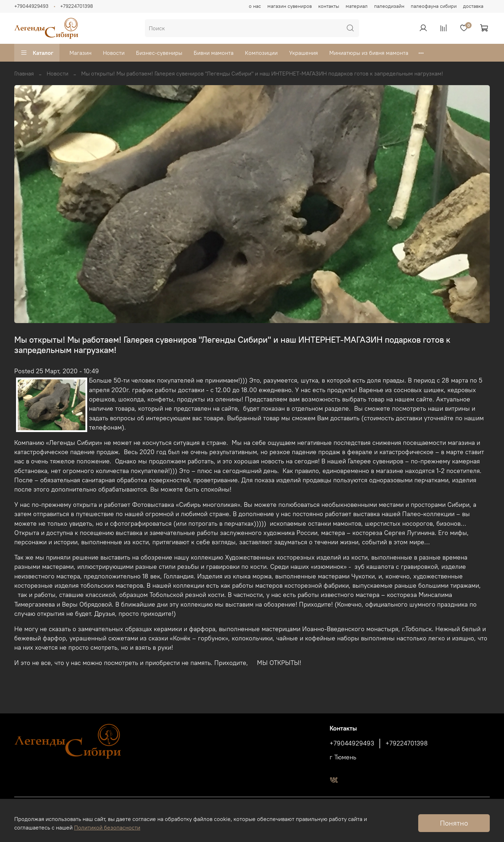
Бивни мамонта (214, 53)
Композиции (261, 53)
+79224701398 (77, 6)
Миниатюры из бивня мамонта (369, 53)
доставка (473, 6)
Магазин (80, 53)
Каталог (37, 53)
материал (357, 6)
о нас (255, 6)
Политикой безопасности (107, 827)
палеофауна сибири (434, 6)
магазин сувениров (290, 6)
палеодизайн (389, 6)
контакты (329, 6)
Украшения (303, 53)
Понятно (454, 823)
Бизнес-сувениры (159, 53)
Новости (114, 53)
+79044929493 (31, 6)
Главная (24, 73)
